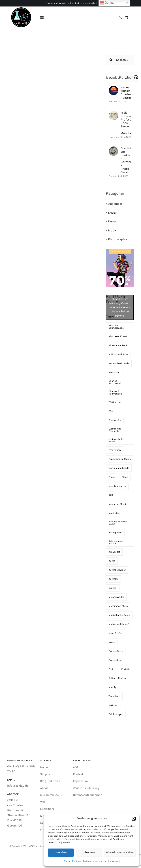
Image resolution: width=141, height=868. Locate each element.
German (107, 3)
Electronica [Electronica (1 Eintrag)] (115, 420)
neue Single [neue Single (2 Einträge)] (115, 633)
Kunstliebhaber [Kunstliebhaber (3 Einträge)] (117, 570)
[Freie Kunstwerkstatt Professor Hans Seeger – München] (114, 113)
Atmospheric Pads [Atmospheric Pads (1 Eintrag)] (119, 363)
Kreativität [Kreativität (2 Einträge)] (114, 552)
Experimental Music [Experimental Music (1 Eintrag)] (120, 459)
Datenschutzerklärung (95, 861)
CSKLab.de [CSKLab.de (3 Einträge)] (115, 402)
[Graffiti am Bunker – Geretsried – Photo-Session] (114, 149)
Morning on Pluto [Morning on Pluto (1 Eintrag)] (118, 606)
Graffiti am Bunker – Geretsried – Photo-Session (126, 160)
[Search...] (120, 60)
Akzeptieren (61, 852)
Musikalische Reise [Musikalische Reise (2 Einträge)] (119, 615)
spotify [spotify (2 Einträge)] (112, 687)
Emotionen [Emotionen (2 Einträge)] (115, 450)
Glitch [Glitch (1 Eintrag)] (125, 477)
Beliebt (112, 77)
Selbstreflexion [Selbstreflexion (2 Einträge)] (117, 678)
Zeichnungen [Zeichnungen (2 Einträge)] (116, 714)
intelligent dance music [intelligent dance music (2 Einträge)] (118, 523)
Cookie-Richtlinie (72, 861)
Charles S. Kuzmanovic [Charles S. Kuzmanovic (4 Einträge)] (115, 393)
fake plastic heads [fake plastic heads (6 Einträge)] (119, 468)
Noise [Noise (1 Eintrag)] (112, 642)
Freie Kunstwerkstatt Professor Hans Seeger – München (126, 123)
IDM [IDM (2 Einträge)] (111, 495)
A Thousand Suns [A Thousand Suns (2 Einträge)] (118, 354)
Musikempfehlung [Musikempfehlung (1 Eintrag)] (119, 624)
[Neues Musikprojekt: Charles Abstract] (114, 88)
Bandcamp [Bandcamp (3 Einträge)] (114, 372)
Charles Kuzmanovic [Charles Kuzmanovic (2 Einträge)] (115, 382)
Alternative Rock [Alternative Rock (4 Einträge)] (118, 345)
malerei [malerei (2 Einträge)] (113, 588)
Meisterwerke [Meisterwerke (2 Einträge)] (116, 597)
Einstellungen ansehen (120, 852)
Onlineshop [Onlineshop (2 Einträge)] (115, 660)
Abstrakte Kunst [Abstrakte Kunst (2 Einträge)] (118, 336)
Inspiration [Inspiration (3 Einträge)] (114, 513)
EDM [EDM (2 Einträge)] (111, 411)
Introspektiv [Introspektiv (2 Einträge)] (115, 533)
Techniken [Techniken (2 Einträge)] (114, 696)
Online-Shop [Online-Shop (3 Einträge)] (116, 651)
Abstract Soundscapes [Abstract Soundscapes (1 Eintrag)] (116, 327)
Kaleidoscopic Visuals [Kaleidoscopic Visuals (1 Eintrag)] (116, 542)
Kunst (112, 221)
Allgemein (115, 204)
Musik (112, 230)
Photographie (118, 239)
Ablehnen (89, 852)
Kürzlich (126, 77)
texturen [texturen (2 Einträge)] (113, 705)
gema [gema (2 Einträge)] (112, 477)
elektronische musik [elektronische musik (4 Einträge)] (116, 440)
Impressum (114, 861)
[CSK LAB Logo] (21, 9)
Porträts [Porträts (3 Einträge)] (126, 669)
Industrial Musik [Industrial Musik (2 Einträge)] (117, 504)
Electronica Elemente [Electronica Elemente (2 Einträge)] (115, 430)
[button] (134, 819)
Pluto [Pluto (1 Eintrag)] (111, 669)
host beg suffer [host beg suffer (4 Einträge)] (117, 486)
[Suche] (111, 60)
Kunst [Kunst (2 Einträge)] (112, 561)
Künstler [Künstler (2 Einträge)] (113, 579)
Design (113, 213)
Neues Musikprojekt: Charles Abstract (126, 93)
